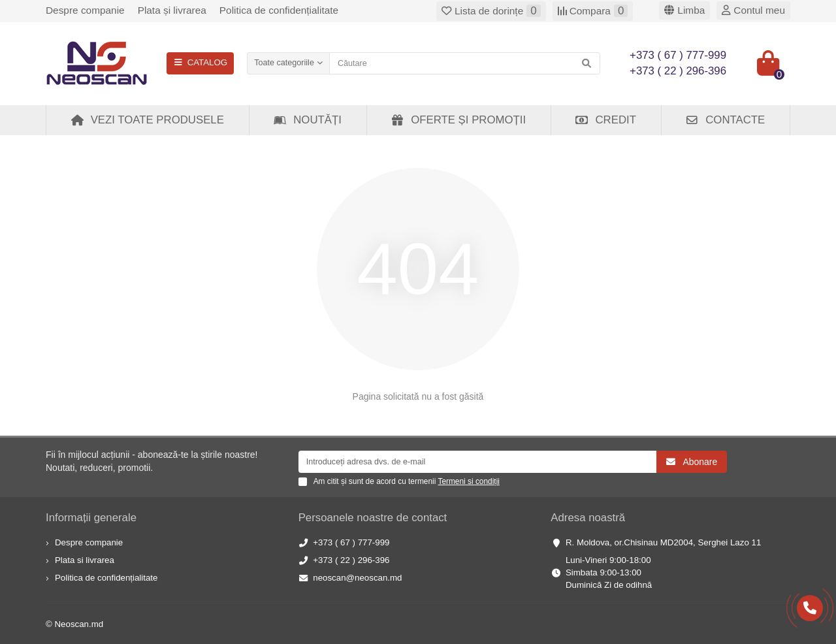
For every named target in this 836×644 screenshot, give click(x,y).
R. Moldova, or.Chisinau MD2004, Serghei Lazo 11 (663, 542)
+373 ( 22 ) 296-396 (351, 560)
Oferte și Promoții (458, 120)
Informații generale (91, 518)
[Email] (478, 462)
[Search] (465, 63)
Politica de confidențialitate (279, 10)
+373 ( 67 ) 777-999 (351, 542)
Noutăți (307, 120)
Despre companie (85, 10)
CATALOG (200, 62)
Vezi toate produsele (147, 120)
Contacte (725, 120)
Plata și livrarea (172, 10)
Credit (605, 120)
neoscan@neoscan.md (357, 578)
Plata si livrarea (85, 560)
